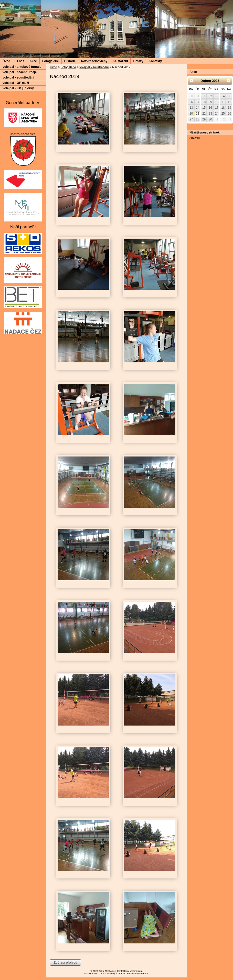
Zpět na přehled (65, 962)
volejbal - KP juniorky (18, 88)
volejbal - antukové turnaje (22, 67)
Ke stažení (120, 61)
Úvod (6, 61)
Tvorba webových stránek (113, 974)
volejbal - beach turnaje (20, 72)
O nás (20, 61)
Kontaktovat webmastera (130, 971)
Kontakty (155, 61)
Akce (33, 61)
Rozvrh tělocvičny (94, 61)
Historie (70, 61)
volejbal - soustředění (94, 67)
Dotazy (138, 61)
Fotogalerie (51, 61)
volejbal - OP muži (16, 83)
